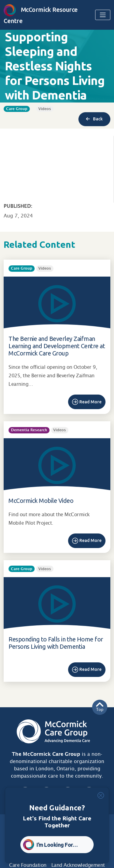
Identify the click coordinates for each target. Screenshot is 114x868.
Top (100, 707)
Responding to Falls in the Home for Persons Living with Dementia (56, 643)
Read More (90, 402)
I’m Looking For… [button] (57, 845)
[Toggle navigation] (103, 15)
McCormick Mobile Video (41, 501)
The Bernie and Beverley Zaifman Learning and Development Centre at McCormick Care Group (57, 346)
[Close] (101, 795)
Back (94, 119)
